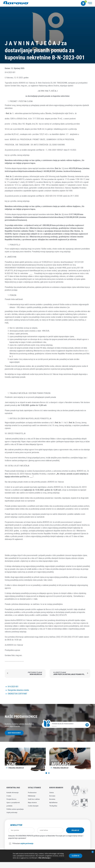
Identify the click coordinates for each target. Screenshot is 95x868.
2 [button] (49, 773)
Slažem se (76, 856)
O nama (9, 796)
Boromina (52, 799)
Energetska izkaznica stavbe (18, 690)
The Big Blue (53, 806)
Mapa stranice (32, 803)
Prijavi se (75, 830)
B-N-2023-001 (13, 687)
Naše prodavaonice (14, 733)
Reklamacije (32, 796)
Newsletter (16, 825)
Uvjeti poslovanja (12, 812)
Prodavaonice (32, 793)
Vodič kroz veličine (34, 799)
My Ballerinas (53, 803)
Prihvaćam (21, 844)
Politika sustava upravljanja (15, 809)
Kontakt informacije (12, 793)
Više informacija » (44, 858)
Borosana (52, 796)
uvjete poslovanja (27, 843)
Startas (52, 793)
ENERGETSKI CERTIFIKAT (17, 694)
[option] (25, 761)
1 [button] (46, 773)
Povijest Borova (11, 799)
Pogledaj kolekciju (16, 768)
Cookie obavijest (33, 806)
